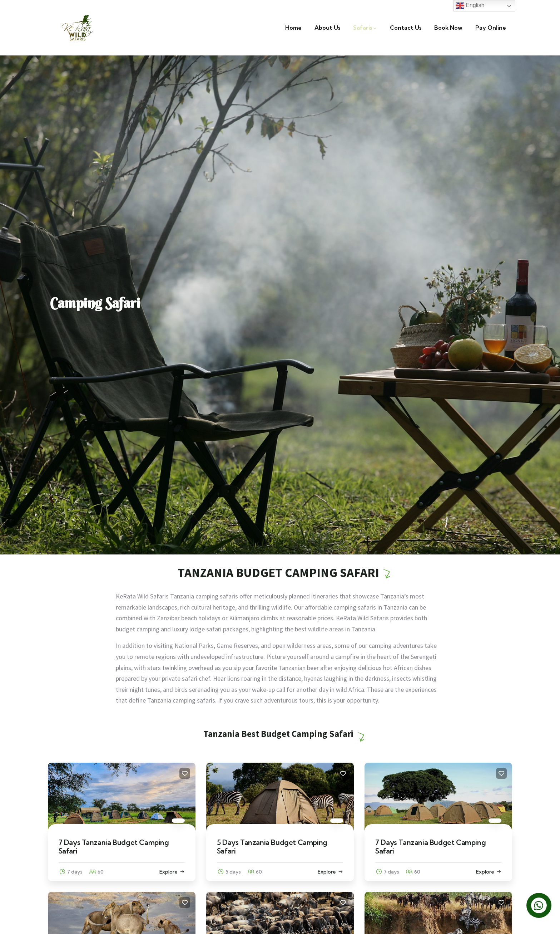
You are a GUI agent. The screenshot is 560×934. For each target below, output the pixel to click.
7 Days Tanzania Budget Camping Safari (114, 847)
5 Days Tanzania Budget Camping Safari (272, 847)
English (470, 6)
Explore (169, 872)
